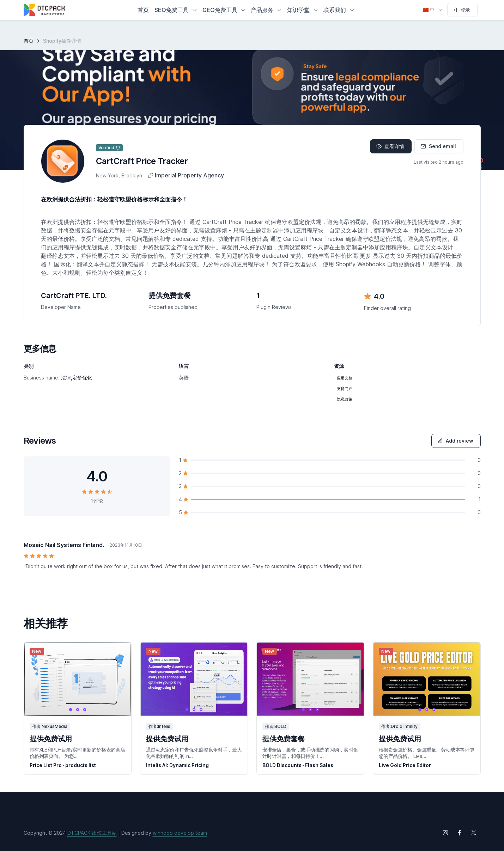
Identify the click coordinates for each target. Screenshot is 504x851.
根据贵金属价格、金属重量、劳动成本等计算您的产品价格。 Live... (427, 753)
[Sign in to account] (462, 10)
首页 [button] (143, 10)
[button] (176, 10)
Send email (438, 146)
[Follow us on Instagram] (445, 833)
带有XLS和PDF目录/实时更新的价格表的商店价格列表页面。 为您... (77, 753)
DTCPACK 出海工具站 (92, 833)
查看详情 (390, 146)
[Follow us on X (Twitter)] (474, 833)
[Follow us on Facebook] (460, 833)
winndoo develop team (180, 833)
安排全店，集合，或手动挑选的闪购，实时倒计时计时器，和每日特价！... (310, 753)
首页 (29, 41)
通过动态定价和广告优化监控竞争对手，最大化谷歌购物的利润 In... (194, 753)
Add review (455, 441)
